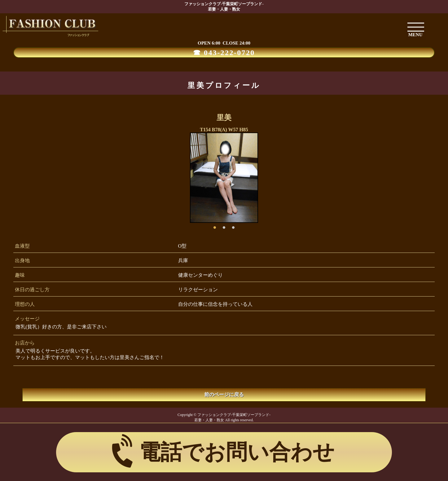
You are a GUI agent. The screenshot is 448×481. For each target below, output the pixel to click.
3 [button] (233, 226)
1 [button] (215, 226)
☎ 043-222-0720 (224, 53)
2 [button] (224, 226)
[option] (224, 178)
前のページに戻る (224, 394)
